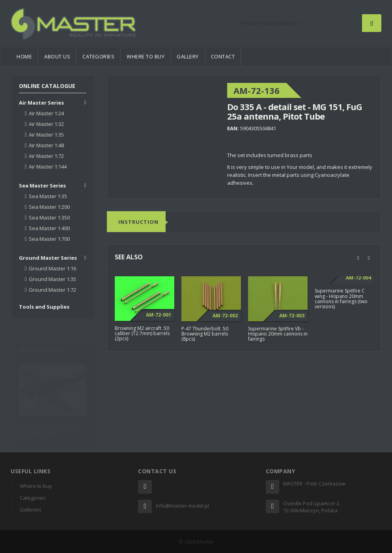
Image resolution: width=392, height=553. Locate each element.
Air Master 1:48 (46, 145)
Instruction (138, 222)
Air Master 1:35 (46, 135)
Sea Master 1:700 (49, 239)
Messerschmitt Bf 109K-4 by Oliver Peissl (51, 426)
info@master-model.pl (182, 506)
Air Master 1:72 (46, 156)
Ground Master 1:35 (52, 279)
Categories (98, 56)
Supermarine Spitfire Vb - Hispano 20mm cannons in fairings (278, 334)
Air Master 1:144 (48, 167)
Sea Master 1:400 (49, 228)
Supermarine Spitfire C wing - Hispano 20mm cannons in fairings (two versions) (341, 299)
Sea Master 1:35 (48, 196)
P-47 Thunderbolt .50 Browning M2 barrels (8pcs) (205, 334)
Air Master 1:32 (46, 124)
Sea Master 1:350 (49, 217)
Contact (223, 56)
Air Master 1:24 (46, 113)
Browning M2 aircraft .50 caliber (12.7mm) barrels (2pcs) (142, 333)
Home (24, 56)
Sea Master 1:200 (49, 207)
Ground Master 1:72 (52, 290)
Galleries (31, 510)
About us (57, 56)
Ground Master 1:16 (52, 268)
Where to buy (146, 56)
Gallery (188, 56)
